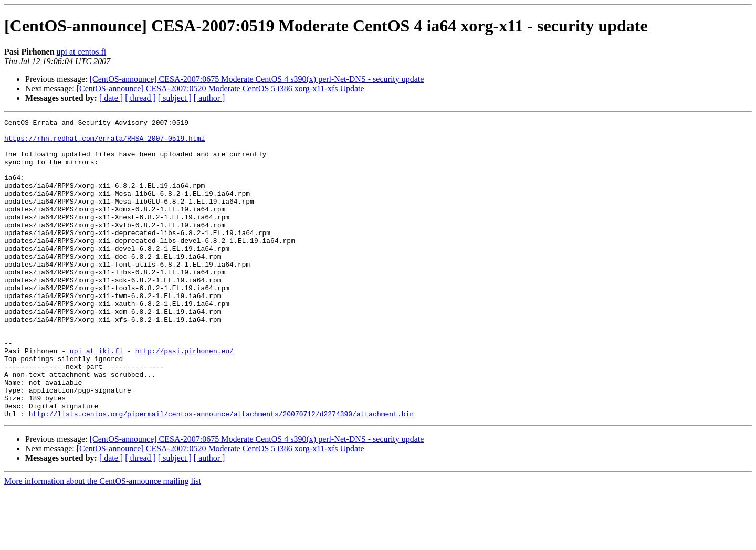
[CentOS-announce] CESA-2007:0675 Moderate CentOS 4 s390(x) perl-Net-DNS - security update (257, 79)
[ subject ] (175, 98)
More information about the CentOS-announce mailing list (103, 541)
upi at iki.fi (96, 398)
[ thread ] (140, 98)
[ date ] (111, 98)
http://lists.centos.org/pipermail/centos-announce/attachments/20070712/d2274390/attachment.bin (221, 473)
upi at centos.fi (82, 52)
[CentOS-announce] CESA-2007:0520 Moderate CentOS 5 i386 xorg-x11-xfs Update (220, 88)
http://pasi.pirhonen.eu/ (185, 398)
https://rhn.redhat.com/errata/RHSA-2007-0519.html (104, 143)
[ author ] (209, 98)
